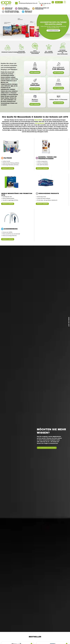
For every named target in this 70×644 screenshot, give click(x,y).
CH (43, 5)
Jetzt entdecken (35, 72)
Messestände (38, 120)
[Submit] (16, 3)
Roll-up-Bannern (40, 123)
